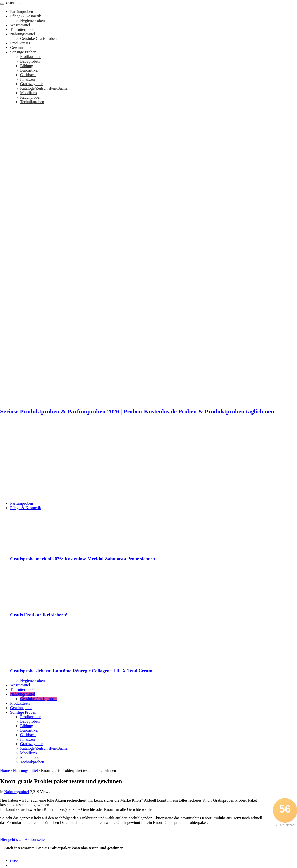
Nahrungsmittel (23, 34)
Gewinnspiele (21, 48)
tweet (14, 861)
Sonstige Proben (23, 52)
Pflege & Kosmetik (26, 16)
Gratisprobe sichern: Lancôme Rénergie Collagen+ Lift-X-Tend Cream (81, 671)
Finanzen (27, 79)
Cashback (28, 75)
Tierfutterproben (23, 30)
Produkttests (20, 43)
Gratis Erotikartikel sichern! (39, 615)
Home (5, 770)
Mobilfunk (29, 93)
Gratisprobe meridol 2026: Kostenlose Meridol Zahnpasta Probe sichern (83, 559)
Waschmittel (20, 25)
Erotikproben (31, 57)
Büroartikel (29, 70)
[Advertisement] (148, 462)
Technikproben (32, 102)
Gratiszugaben (32, 84)
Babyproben (30, 61)
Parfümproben (22, 11)
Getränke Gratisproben (38, 39)
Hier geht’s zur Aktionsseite (22, 840)
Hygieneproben (32, 20)
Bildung (27, 66)
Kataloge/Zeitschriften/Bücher (45, 88)
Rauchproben (31, 97)
